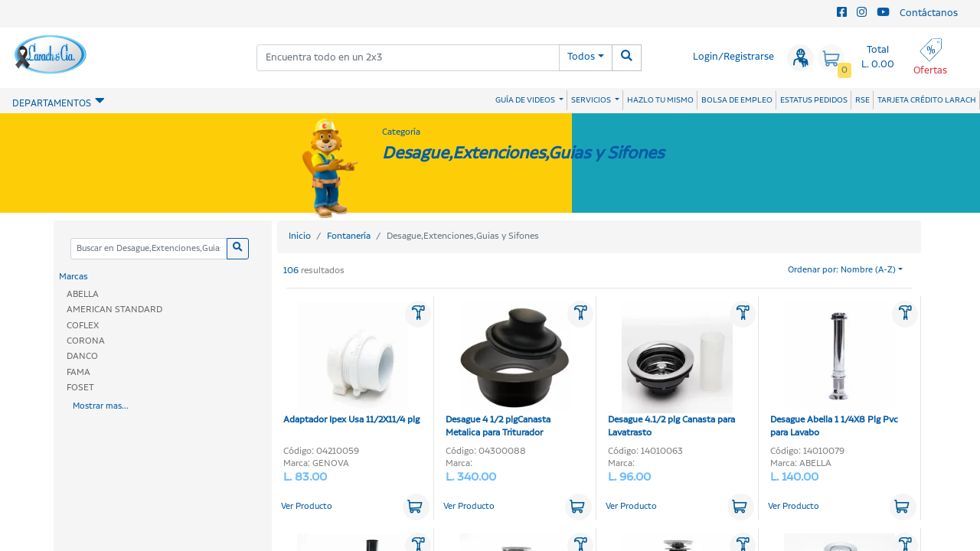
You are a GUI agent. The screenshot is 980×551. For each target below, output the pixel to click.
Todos (581, 57)
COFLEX (83, 326)
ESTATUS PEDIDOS (814, 100)
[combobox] (408, 58)
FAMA (78, 372)
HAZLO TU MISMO (660, 100)
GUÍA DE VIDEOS (526, 100)
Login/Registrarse (733, 57)
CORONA (86, 341)
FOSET (80, 388)
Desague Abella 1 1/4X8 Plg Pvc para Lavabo (834, 371)
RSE (862, 100)
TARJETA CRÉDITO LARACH (927, 100)
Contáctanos (929, 13)
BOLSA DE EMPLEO (737, 100)
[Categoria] (149, 249)
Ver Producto (307, 507)
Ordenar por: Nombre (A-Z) (842, 270)
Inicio (300, 236)
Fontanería (349, 236)
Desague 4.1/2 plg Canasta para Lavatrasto (671, 371)
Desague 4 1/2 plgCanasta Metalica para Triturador (508, 371)
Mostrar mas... (101, 406)
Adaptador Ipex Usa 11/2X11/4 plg (351, 364)
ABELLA (83, 294)
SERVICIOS (592, 100)
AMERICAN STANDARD (114, 310)
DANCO (82, 356)
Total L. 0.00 (878, 57)
